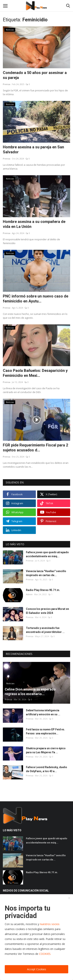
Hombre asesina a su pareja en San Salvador (33, 150)
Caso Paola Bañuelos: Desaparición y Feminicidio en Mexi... (35, 373)
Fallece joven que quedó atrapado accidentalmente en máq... (47, 554)
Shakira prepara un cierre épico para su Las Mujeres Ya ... (46, 750)
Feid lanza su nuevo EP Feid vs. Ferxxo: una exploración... (45, 731)
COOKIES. (45, 954)
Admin (29, 594)
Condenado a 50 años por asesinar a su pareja (35, 75)
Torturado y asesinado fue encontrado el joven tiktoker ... (45, 630)
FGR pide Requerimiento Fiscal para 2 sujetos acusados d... (35, 448)
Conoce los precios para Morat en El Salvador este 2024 (47, 611)
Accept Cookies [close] (37, 969)
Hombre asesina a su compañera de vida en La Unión (34, 224)
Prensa (7, 84)
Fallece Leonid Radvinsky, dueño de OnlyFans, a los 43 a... (47, 769)
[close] (69, 898)
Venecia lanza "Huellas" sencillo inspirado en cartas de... (46, 573)
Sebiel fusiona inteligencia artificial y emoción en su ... (43, 712)
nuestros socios (50, 924)
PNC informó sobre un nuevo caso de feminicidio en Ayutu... (36, 299)
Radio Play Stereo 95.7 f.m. (43, 590)
